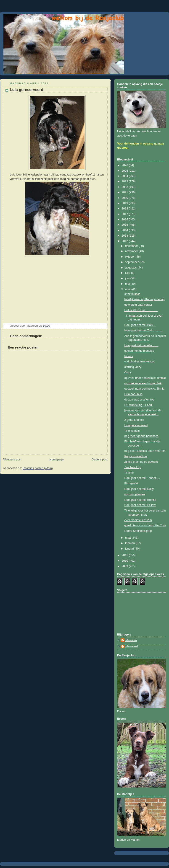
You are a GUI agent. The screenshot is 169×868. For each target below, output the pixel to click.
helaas (129, 356)
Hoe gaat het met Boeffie (140, 500)
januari (130, 549)
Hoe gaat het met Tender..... (142, 478)
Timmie (129, 473)
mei (128, 284)
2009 (125, 566)
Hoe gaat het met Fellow (140, 505)
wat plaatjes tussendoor (140, 362)
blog (125, 148)
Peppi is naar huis (136, 456)
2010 (125, 561)
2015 (125, 225)
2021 (125, 192)
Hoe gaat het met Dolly (139, 489)
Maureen (131, 640)
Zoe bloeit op (133, 467)
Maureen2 (132, 646)
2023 (125, 181)
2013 (125, 236)
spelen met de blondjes (139, 351)
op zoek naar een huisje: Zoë (143, 383)
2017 (125, 214)
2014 (125, 230)
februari (130, 543)
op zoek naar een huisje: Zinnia (144, 389)
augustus (131, 268)
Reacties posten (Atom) (38, 468)
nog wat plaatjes (135, 494)
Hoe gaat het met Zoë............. (144, 331)
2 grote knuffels (134, 420)
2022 (125, 187)
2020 (125, 198)
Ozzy (128, 372)
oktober (130, 257)
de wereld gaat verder (138, 305)
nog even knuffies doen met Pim (145, 451)
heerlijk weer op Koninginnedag (145, 299)
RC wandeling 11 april (139, 405)
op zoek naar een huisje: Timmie (145, 378)
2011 (125, 555)
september (132, 262)
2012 (125, 241)
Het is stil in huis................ (141, 310)
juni (128, 278)
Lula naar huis (133, 394)
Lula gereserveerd (136, 425)
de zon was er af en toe (139, 400)
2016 (125, 220)
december (132, 246)
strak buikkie (132, 294)
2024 (125, 176)
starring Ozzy (133, 367)
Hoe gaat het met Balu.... (140, 325)
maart (129, 538)
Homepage (57, 460)
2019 (125, 203)
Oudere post (100, 460)
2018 (125, 209)
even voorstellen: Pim (138, 520)
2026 (125, 165)
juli (127, 273)
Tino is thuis (132, 431)
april (128, 289)
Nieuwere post (12, 460)
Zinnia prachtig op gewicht (141, 462)
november (132, 251)
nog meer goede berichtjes (141, 436)
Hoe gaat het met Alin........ (141, 345)
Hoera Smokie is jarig (138, 531)
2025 (125, 171)
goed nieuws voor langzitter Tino (145, 525)
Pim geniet (131, 483)
